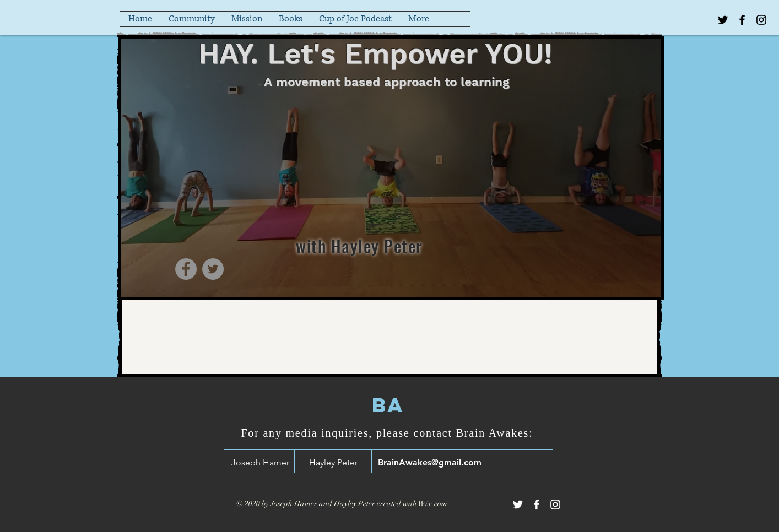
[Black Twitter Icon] (723, 20)
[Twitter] (213, 269)
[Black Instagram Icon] (761, 20)
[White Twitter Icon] (518, 504)
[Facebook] (186, 269)
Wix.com (433, 504)
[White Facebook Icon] (537, 504)
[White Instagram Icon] (555, 504)
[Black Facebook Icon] (742, 20)
